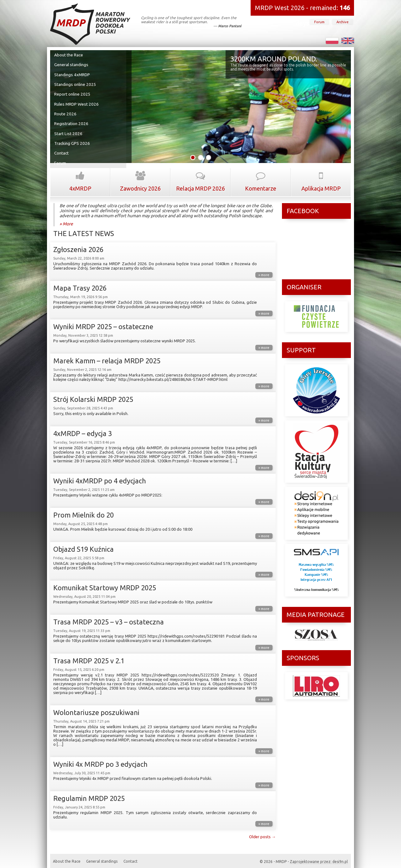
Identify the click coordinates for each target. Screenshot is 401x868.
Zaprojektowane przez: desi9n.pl (319, 857)
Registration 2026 (71, 121)
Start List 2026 (68, 130)
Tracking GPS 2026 (72, 139)
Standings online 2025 (75, 83)
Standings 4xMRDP (72, 74)
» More (66, 219)
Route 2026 (65, 111)
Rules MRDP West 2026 (76, 102)
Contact (62, 149)
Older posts (262, 832)
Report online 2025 (72, 92)
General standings (71, 64)
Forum (319, 22)
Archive (343, 22)
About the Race (69, 55)
